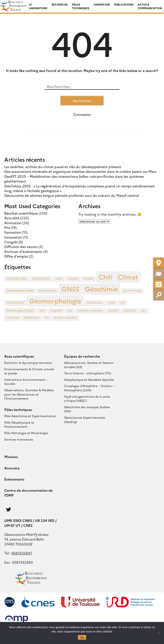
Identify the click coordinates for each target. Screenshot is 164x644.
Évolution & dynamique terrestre (28, 363)
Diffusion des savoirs (21, 247)
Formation (102, 4)
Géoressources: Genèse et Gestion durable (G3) (89, 365)
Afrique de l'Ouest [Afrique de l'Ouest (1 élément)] (17, 279)
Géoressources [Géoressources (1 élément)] (95, 303)
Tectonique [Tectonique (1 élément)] (13, 318)
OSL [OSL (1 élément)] (70, 310)
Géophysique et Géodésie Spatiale (89, 380)
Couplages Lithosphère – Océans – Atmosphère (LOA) (89, 388)
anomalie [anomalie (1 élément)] (73, 279)
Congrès (11, 242)
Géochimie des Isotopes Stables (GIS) (87, 409)
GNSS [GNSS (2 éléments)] (70, 289)
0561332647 (22, 553)
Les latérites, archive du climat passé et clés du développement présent (63, 167)
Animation (13, 223)
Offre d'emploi (16, 256)
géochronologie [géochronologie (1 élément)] (132, 291)
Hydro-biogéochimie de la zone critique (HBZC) (87, 399)
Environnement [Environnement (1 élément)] (48, 291)
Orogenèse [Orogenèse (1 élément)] (56, 310)
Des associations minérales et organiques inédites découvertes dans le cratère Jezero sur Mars (80, 171)
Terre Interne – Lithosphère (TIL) (88, 373)
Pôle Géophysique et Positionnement (19, 424)
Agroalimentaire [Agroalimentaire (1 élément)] (41, 279)
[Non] (159, 633)
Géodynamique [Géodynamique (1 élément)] (15, 303)
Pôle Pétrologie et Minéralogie (26, 433)
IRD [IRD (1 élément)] (123, 303)
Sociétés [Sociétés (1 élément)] (113, 310)
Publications (124, 4)
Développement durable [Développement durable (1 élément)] (20, 291)
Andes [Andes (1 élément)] (59, 279)
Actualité (12, 218)
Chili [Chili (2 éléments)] (105, 277)
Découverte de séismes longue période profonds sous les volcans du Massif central (72, 195)
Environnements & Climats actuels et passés (29, 371)
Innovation (13, 237)
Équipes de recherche (82, 356)
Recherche (60, 4)
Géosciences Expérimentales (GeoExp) (85, 420)
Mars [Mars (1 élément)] (42, 310)
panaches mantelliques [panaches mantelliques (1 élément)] (90, 310)
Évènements (14, 479)
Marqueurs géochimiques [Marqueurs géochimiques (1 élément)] (20, 310)
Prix (7, 227)
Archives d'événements (23, 251)
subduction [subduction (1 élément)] (130, 310)
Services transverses (19, 439)
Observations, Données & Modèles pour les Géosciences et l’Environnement (29, 394)
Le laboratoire (38, 6)
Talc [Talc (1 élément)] (144, 310)
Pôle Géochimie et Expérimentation (30, 416)
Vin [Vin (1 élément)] (47, 318)
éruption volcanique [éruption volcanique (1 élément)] (65, 318)
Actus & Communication (150, 6)
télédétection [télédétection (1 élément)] (32, 318)
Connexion (82, 114)
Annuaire (12, 468)
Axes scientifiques (19, 356)
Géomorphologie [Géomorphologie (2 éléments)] (55, 301)
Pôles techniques (81, 6)
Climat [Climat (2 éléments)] (128, 277)
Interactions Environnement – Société (26, 382)
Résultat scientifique (21, 213)
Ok (82, 637)
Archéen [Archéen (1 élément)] (88, 279)
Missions (11, 457)
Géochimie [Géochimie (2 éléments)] (101, 289)
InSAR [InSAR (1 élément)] (112, 303)
